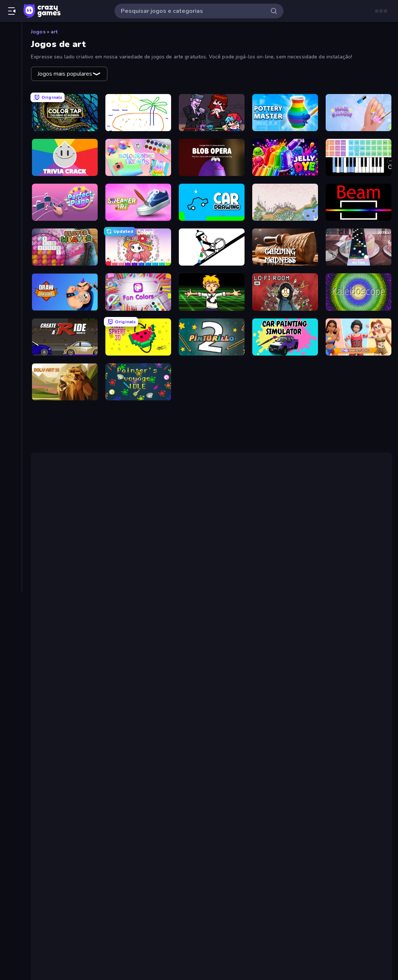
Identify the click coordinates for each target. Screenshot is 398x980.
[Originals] (11, 97)
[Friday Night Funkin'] (212, 113)
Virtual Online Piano (286, 565)
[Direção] (11, 203)
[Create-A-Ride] (65, 337)
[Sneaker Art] (138, 202)
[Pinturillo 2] (212, 337)
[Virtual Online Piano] (359, 157)
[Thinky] (11, 315)
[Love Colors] (138, 247)
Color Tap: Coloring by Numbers (102, 715)
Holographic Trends (85, 768)
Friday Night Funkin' (84, 733)
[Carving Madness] (285, 247)
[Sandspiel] (285, 202)
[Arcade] (11, 153)
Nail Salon (71, 750)
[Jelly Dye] (285, 157)
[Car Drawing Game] (212, 202)
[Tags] (11, 346)
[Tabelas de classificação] (11, 122)
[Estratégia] (11, 228)
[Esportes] (11, 215)
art (54, 32)
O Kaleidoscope (233, 668)
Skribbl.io (70, 724)
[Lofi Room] (285, 292)
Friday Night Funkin (178, 583)
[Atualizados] (11, 84)
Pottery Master (78, 742)
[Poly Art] (65, 382)
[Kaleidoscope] (359, 292)
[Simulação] (11, 290)
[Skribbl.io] (138, 113)
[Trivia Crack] (65, 157)
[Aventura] (11, 165)
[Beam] (359, 202)
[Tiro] (11, 328)
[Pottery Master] (285, 113)
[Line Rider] (212, 247)
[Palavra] (11, 253)
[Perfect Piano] (65, 202)
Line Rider (315, 621)
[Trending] (11, 72)
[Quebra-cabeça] (11, 278)
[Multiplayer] (11, 109)
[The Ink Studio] (359, 337)
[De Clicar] (11, 190)
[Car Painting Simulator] (285, 337)
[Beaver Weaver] (65, 247)
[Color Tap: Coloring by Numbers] (65, 113)
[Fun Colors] (138, 292)
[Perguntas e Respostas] (11, 265)
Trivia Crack (73, 759)
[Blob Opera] (212, 157)
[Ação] (11, 140)
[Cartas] (11, 178)
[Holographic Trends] (138, 157)
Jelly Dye (69, 786)
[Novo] (11, 59)
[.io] (11, 240)
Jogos (38, 32)
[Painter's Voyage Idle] (138, 382)
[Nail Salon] (359, 113)
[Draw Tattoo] (65, 292)
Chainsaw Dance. (237, 583)
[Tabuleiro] (11, 303)
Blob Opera (73, 777)
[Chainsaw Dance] (212, 292)
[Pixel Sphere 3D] (138, 337)
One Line (96, 621)
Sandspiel (323, 659)
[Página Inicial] (11, 34)
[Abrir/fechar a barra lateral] (12, 11)
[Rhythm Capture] (359, 247)
